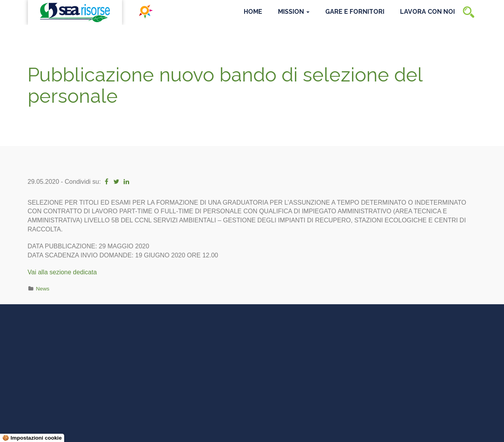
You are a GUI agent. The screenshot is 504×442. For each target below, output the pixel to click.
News (43, 289)
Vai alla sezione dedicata (62, 272)
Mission (294, 12)
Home (253, 12)
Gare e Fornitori (355, 12)
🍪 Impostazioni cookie (32, 438)
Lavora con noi (427, 12)
